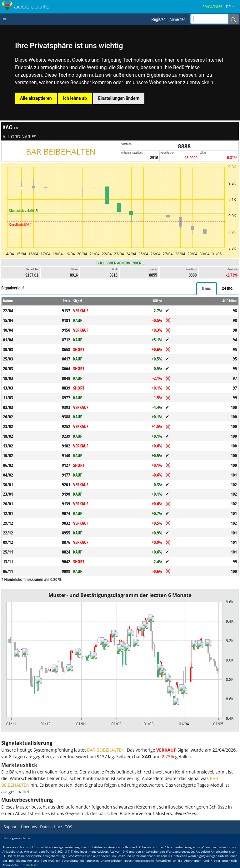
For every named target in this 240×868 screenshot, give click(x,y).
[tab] (207, 288)
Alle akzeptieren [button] (36, 98)
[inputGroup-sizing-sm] (209, 19)
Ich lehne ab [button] (75, 98)
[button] (232, 7)
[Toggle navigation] (6, 19)
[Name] (233, 19)
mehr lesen (31, 865)
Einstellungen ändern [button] (119, 98)
